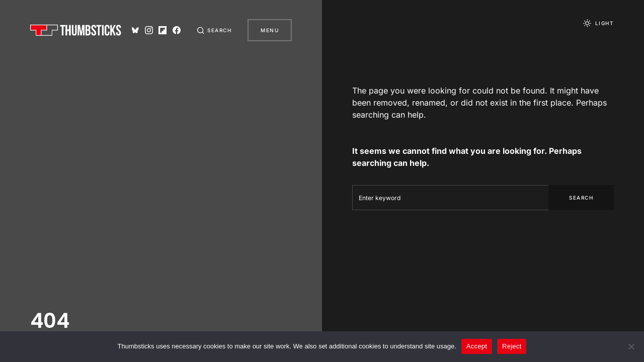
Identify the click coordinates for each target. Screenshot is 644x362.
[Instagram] (149, 30)
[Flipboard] (163, 30)
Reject (512, 346)
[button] (214, 30)
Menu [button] (270, 30)
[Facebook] (177, 30)
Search (581, 198)
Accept (477, 346)
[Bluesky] (135, 30)
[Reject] (631, 346)
